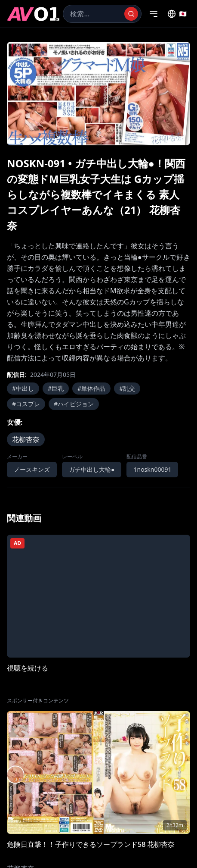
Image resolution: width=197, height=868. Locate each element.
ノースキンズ (32, 469)
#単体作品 (91, 388)
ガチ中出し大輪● (92, 469)
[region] (98, 94)
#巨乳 (56, 388)
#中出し (23, 388)
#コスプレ (26, 404)
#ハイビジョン (74, 404)
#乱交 (127, 388)
